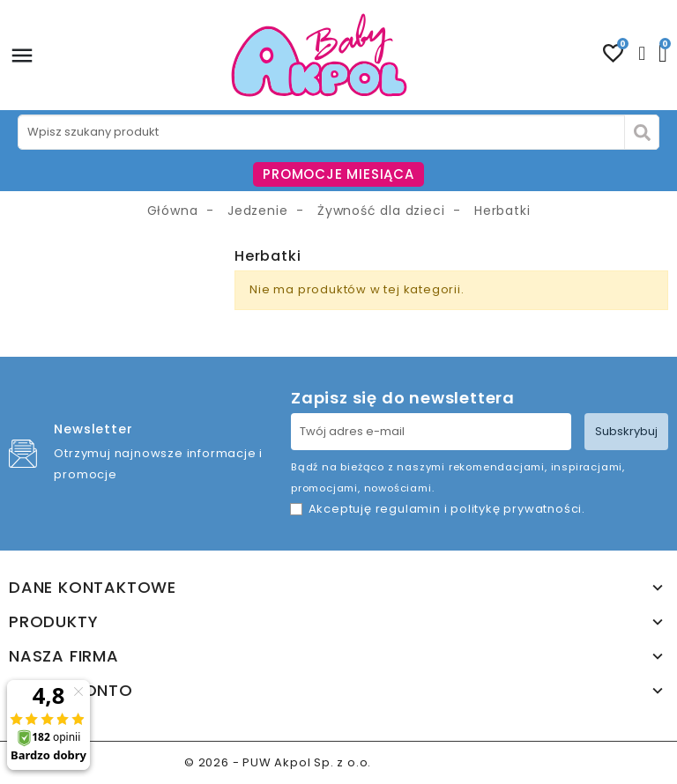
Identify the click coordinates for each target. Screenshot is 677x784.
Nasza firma (64, 656)
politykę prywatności (516, 509)
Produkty (53, 622)
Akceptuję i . (447, 509)
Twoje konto (71, 691)
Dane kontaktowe (93, 588)
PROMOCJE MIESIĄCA (338, 174)
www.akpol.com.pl (434, 762)
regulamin (408, 509)
